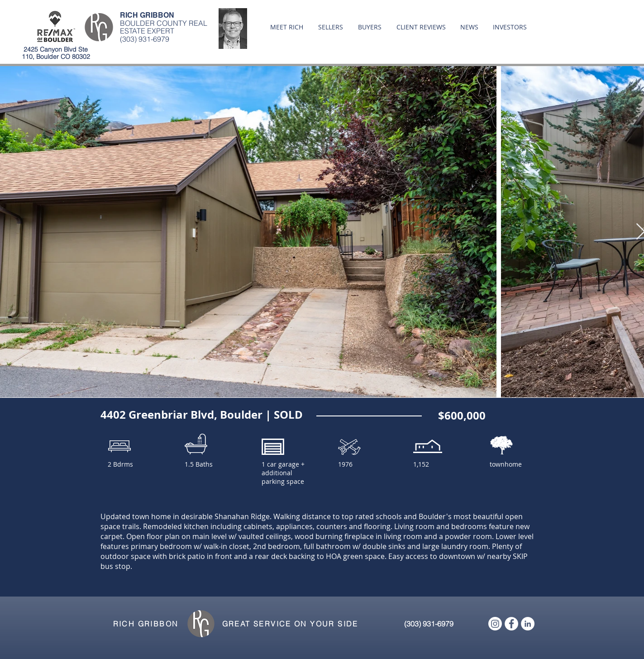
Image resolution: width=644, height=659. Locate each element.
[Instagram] (495, 624)
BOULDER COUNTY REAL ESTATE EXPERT (164, 27)
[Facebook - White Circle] (511, 624)
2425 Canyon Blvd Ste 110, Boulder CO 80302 (56, 53)
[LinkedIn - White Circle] (528, 624)
